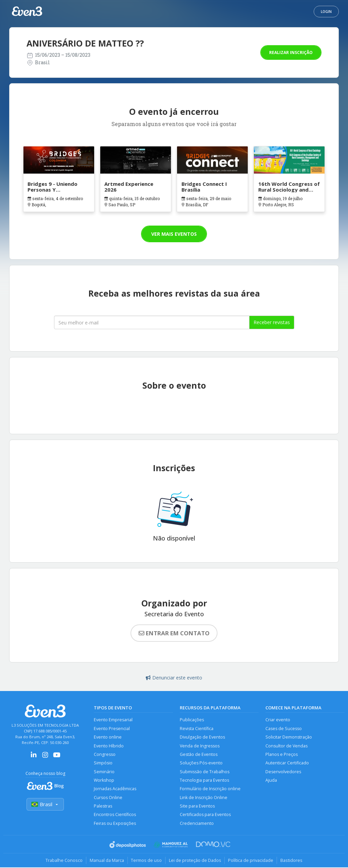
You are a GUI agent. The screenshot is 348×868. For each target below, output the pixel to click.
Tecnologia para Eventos (204, 781)
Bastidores (292, 861)
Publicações (192, 720)
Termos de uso (146, 861)
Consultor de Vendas (286, 746)
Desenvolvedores (283, 772)
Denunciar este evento (174, 678)
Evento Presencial (112, 729)
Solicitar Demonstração (289, 737)
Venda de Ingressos (200, 746)
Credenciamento (197, 824)
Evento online (108, 737)
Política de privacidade (251, 861)
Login (326, 12)
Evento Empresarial (113, 720)
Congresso (105, 754)
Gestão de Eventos (199, 754)
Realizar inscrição (291, 52)
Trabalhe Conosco (64, 861)
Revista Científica (197, 729)
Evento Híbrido (109, 746)
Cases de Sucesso (284, 729)
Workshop (104, 781)
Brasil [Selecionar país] (45, 804)
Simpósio (103, 763)
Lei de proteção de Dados (195, 861)
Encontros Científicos (115, 815)
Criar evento (278, 720)
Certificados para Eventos (205, 815)
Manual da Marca (107, 861)
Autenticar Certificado (287, 763)
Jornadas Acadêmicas (115, 789)
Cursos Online (108, 798)
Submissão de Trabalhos (205, 772)
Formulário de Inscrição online (210, 789)
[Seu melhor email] (152, 322)
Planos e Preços (282, 754)
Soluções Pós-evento (201, 763)
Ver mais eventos (174, 234)
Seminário (104, 772)
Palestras (103, 806)
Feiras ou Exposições (115, 824)
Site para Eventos (197, 806)
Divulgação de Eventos (202, 737)
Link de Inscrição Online (204, 798)
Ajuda (271, 781)
